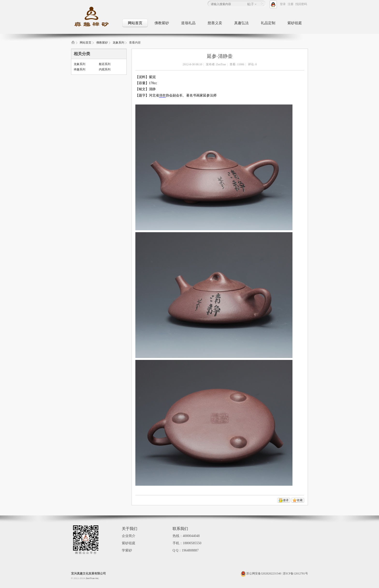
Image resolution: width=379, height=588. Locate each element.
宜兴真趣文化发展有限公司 (88, 573)
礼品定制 (268, 23)
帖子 (251, 4)
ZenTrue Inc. (92, 578)
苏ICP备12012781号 (295, 573)
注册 (291, 4)
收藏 (300, 500)
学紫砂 (127, 550)
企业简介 (129, 536)
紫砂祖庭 (295, 23)
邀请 (286, 500)
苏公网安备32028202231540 (261, 573)
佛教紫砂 (162, 23)
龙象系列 (118, 43)
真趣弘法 (241, 23)
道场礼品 (188, 23)
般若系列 (105, 64)
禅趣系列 (80, 69)
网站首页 (135, 23)
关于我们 (130, 529)
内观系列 (105, 69)
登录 (283, 4)
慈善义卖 (215, 23)
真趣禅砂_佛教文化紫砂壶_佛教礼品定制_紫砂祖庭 (73, 44)
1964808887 (190, 550)
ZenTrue (221, 64)
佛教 (162, 95)
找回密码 (301, 4)
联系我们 (180, 529)
